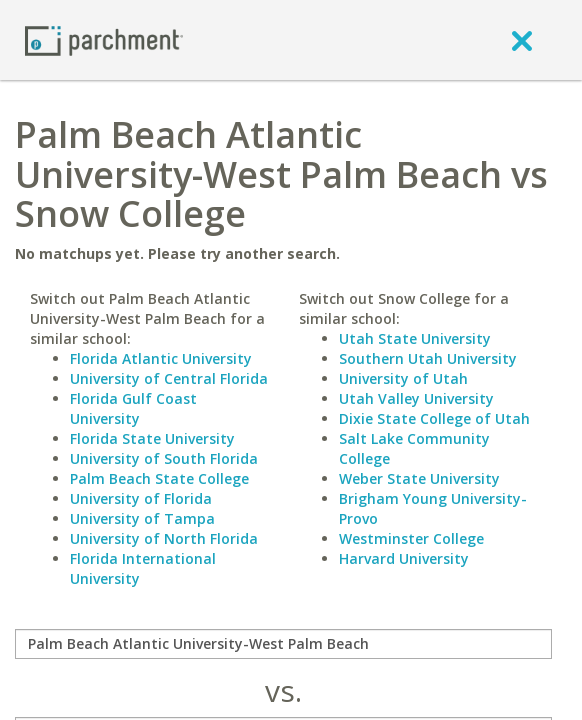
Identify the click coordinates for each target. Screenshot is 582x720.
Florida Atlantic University (161, 358)
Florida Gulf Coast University (133, 408)
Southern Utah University (428, 358)
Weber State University (419, 478)
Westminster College (411, 538)
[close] (522, 40)
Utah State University (415, 338)
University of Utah (403, 378)
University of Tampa (142, 518)
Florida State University (152, 438)
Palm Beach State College (159, 478)
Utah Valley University (416, 398)
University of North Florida (164, 538)
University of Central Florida (169, 378)
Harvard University (404, 558)
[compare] (283, 644)
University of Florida (141, 498)
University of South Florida (164, 458)
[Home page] (104, 39)
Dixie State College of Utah (434, 418)
